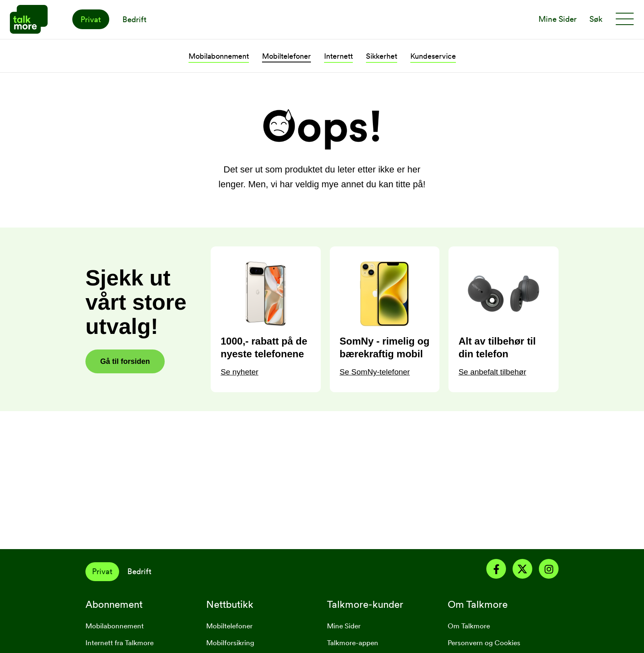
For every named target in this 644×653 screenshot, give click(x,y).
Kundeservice (433, 56)
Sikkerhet (382, 56)
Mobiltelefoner (286, 56)
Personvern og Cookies (484, 643)
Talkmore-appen (353, 643)
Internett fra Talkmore (120, 643)
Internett (338, 56)
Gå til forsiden (125, 361)
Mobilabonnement (219, 56)
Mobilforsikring (230, 643)
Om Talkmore (469, 626)
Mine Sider (344, 626)
